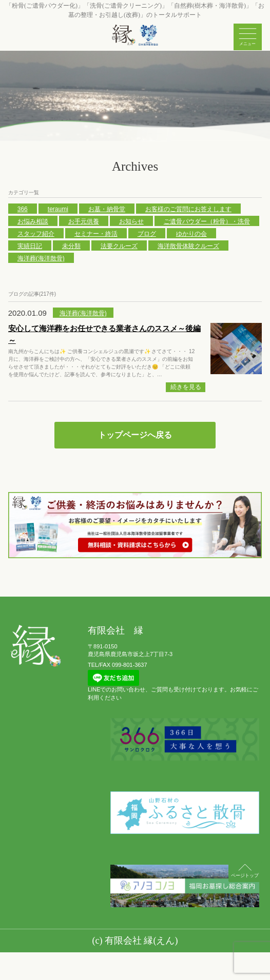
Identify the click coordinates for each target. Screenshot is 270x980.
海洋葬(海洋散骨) (41, 258)
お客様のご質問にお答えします (188, 209)
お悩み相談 (33, 221)
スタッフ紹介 (36, 234)
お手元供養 (84, 221)
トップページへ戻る (135, 435)
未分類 (71, 246)
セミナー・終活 (96, 234)
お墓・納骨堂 (107, 209)
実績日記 (30, 246)
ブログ (147, 234)
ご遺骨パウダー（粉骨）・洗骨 (207, 221)
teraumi (58, 209)
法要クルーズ (119, 246)
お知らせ (131, 221)
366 (23, 209)
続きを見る (186, 387)
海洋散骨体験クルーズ (188, 246)
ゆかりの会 (191, 234)
